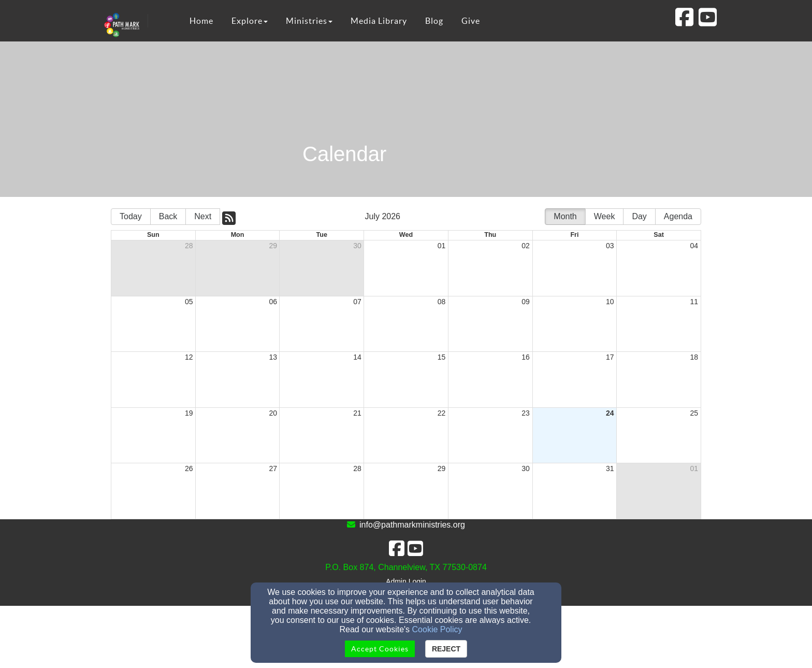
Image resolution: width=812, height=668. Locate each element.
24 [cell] (610, 413)
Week (605, 216)
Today (131, 216)
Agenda (678, 216)
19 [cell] (189, 413)
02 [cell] (526, 246)
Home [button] (201, 21)
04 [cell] (694, 246)
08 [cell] (442, 302)
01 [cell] (442, 246)
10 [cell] (610, 302)
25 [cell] (694, 413)
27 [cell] (273, 468)
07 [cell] (357, 302)
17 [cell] (610, 357)
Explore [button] (250, 21)
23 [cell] (526, 413)
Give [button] (471, 21)
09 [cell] (526, 302)
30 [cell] (357, 246)
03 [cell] (610, 246)
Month (565, 216)
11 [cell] (694, 302)
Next (203, 216)
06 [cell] (273, 302)
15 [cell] (442, 357)
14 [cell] (357, 357)
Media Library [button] (379, 21)
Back (168, 216)
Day (639, 216)
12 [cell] (189, 357)
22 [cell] (442, 413)
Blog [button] (434, 21)
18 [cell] (694, 357)
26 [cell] (189, 468)
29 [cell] (273, 246)
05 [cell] (189, 302)
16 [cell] (526, 357)
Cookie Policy (437, 629)
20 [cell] (273, 413)
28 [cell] (189, 246)
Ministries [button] (309, 21)
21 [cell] (357, 413)
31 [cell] (610, 468)
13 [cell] (273, 357)
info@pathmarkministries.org (412, 525)
